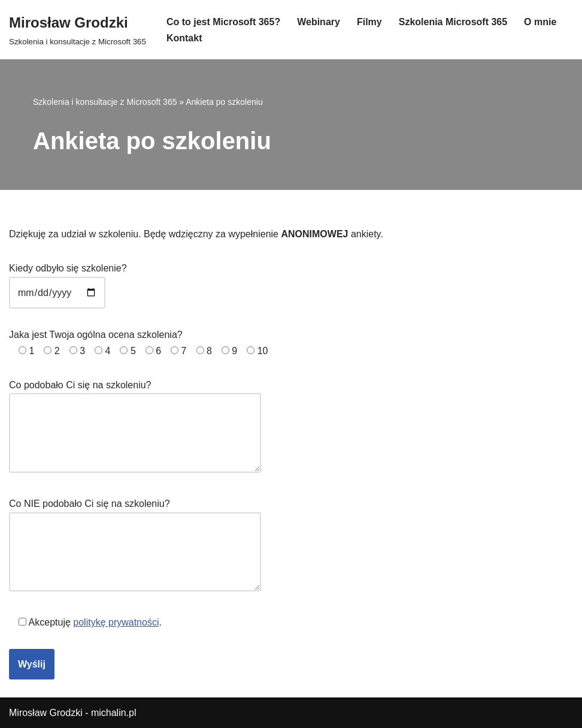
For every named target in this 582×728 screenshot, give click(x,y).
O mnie (540, 22)
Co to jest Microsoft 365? (223, 22)
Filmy (369, 22)
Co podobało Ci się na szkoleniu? (135, 427)
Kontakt (184, 38)
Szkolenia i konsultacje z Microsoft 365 (105, 102)
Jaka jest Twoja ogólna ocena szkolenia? (138, 343)
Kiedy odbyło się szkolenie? (68, 280)
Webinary (319, 22)
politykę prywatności (116, 622)
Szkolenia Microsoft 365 (453, 22)
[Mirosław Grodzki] (78, 30)
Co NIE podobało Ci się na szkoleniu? (135, 546)
